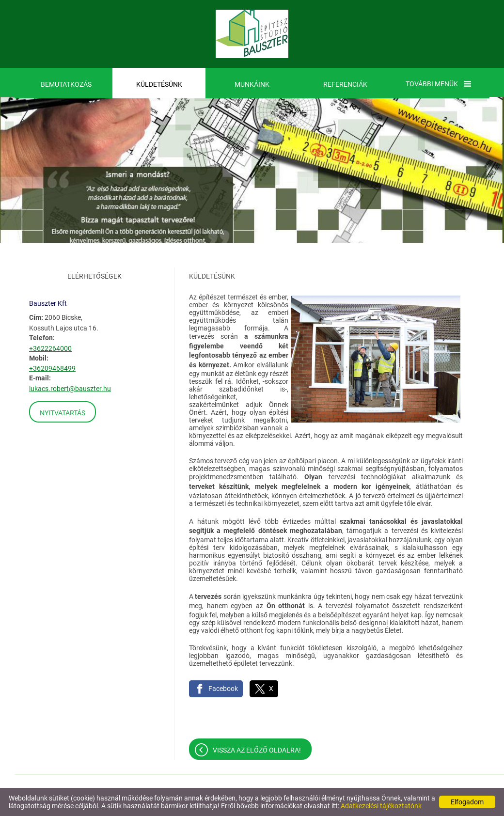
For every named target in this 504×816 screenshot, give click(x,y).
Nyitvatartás (63, 413)
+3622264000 (50, 348)
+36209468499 (52, 368)
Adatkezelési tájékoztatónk (381, 806)
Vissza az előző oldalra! (257, 750)
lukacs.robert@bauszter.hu (70, 389)
